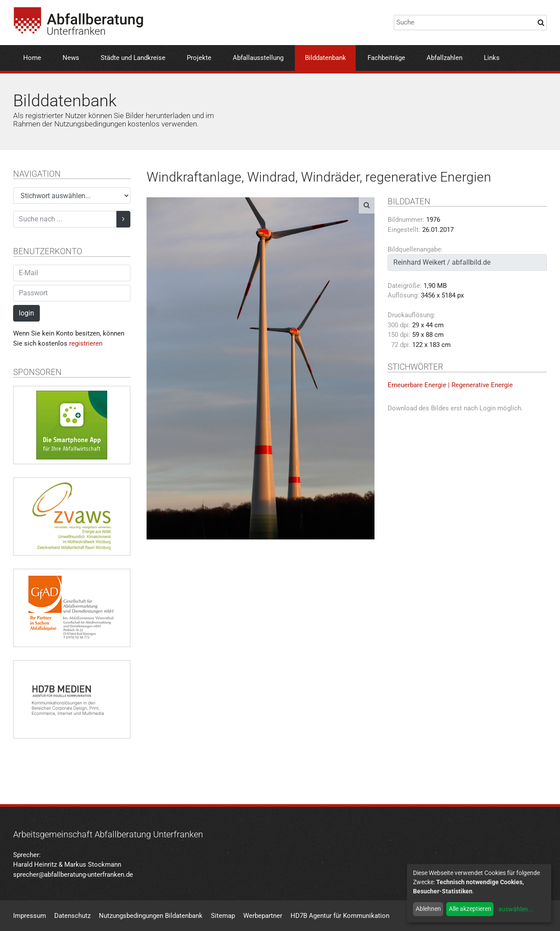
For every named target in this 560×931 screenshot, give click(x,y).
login (26, 313)
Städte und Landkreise (133, 58)
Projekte (199, 58)
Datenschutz (72, 916)
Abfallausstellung (258, 58)
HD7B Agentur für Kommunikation (340, 916)
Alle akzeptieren (470, 909)
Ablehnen (428, 909)
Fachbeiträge (386, 58)
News (71, 58)
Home (32, 58)
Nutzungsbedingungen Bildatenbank (151, 916)
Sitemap (223, 916)
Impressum (30, 916)
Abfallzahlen (444, 58)
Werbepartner (263, 916)
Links (492, 58)
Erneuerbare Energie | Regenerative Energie (450, 385)
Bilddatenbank (325, 58)
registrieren (86, 343)
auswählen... (516, 909)
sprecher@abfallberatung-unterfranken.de (73, 875)
